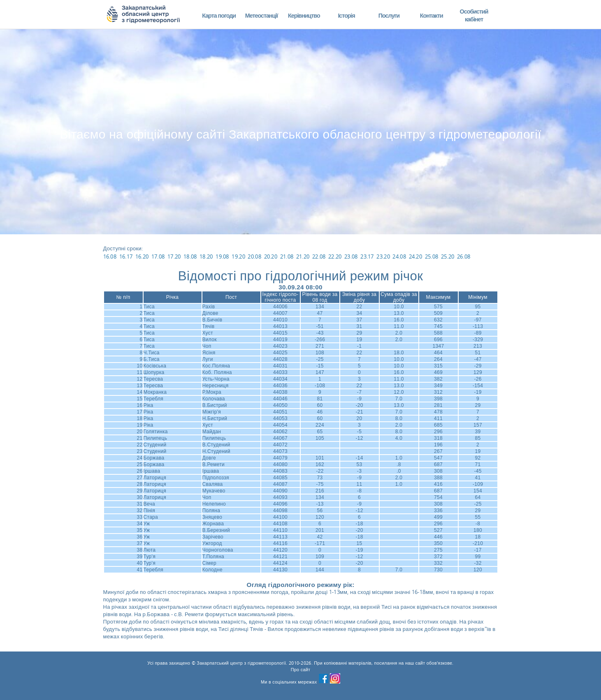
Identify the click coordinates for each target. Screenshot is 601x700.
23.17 (367, 256)
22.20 (335, 256)
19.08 (222, 256)
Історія (346, 15)
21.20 (303, 256)
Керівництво (304, 15)
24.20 (416, 256)
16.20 (142, 256)
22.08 (319, 256)
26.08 (464, 256)
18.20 (206, 256)
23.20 (383, 256)
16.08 (110, 256)
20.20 (271, 256)
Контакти (432, 15)
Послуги (389, 15)
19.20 (238, 256)
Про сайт (301, 670)
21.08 (287, 256)
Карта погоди (219, 15)
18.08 (190, 256)
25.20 (448, 256)
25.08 (432, 256)
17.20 (174, 256)
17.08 (158, 256)
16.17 (126, 256)
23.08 (351, 256)
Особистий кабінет (474, 15)
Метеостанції (262, 15)
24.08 (399, 256)
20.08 (254, 256)
